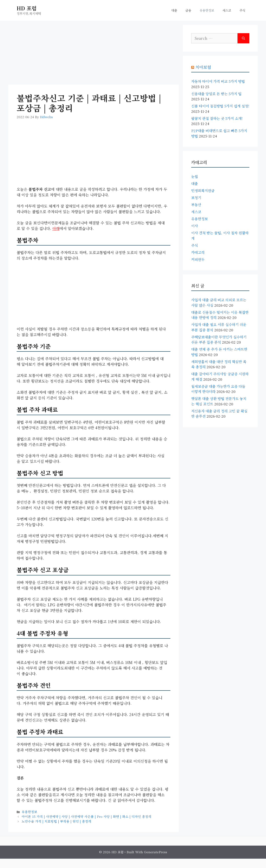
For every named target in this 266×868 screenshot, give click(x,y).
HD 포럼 (27, 8)
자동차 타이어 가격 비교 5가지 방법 (218, 81)
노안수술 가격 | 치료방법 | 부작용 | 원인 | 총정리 (56, 821)
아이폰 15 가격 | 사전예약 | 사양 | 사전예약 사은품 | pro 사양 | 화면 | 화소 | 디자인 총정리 (86, 816)
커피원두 (198, 259)
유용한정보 (207, 10)
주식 (242, 10)
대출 (174, 10)
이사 (195, 226)
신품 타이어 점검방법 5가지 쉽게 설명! (220, 106)
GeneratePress (156, 852)
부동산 (196, 205)
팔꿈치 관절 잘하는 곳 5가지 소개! (217, 118)
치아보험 (203, 67)
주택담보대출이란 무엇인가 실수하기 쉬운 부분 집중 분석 (219, 340)
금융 (188, 10)
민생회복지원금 (203, 190)
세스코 (227, 10)
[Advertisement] (94, 54)
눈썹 (195, 176)
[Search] (243, 38)
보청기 (196, 198)
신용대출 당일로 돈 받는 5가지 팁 (216, 94)
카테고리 (198, 252)
